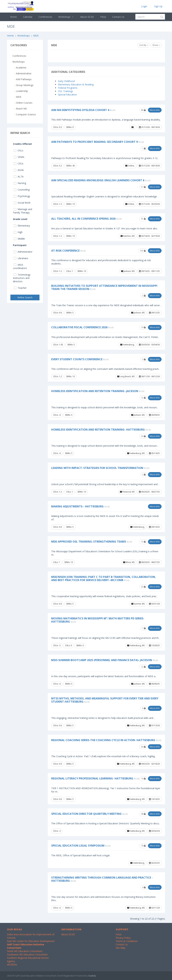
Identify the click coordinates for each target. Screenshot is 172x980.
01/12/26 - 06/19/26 (149, 127)
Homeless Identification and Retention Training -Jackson (95, 391)
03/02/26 (154, 831)
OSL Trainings (66, 91)
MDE (36, 36)
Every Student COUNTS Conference (77, 359)
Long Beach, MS (126, 376)
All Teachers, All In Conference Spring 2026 (83, 219)
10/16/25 (154, 799)
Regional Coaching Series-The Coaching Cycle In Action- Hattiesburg (103, 740)
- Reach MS (20, 109)
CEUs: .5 (57, 645)
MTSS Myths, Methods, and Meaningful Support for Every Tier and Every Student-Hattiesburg (105, 700)
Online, (130, 166)
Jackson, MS (128, 271)
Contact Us (118, 17)
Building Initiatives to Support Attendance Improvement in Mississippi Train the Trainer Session (104, 287)
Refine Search (25, 297)
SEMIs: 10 (70, 204)
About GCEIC (87, 17)
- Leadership (20, 91)
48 (143, 814)
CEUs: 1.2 (57, 236)
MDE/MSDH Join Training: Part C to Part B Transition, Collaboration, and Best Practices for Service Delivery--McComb (104, 578)
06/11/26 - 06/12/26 (149, 376)
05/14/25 (154, 453)
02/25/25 (154, 863)
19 (143, 327)
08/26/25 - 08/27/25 (149, 562)
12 (143, 398)
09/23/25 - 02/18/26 (149, 764)
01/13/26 (154, 725)
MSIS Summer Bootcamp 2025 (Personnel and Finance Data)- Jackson (102, 660)
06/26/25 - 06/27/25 (149, 492)
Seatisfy (92, 976)
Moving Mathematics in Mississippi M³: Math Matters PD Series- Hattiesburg (98, 620)
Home (13, 17)
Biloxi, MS (129, 562)
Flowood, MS (127, 492)
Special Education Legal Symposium (78, 846)
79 (143, 846)
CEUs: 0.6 (57, 313)
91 (143, 219)
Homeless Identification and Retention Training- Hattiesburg (98, 430)
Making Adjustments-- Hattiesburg (77, 506)
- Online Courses (22, 103)
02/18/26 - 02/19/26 (149, 236)
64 (143, 747)
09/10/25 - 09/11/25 (149, 271)
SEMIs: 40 (70, 166)
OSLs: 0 (68, 645)
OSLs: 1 (70, 271)
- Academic (19, 68)
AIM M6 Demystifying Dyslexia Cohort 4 (80, 110)
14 (143, 778)
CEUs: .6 (57, 415)
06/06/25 (154, 684)
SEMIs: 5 (70, 313)
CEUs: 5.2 (57, 166)
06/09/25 (154, 415)
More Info (155, 110)
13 (143, 542)
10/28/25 (154, 645)
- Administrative (22, 73)
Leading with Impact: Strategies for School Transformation (97, 468)
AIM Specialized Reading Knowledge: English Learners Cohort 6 (98, 180)
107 (143, 251)
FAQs (103, 17)
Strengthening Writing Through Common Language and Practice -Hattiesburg (102, 879)
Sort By (144, 45)
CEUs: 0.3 (57, 127)
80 (143, 110)
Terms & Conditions (127, 941)
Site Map (121, 948)
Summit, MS (138, 604)
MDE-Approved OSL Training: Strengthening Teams (89, 542)
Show (156, 45)
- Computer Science (24, 114)
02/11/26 (154, 908)
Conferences (45, 17)
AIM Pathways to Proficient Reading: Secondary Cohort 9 (94, 142)
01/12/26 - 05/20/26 (149, 204)
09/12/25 (154, 313)
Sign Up (158, 6)
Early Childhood (66, 81)
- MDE (17, 97)
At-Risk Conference (65, 251)
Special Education (67, 95)
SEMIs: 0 (70, 127)
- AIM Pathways (22, 79)
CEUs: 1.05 (58, 345)
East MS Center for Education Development (31, 941)
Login (144, 6)
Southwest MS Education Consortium (27, 954)
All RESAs (12, 965)
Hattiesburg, (127, 345)
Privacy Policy (123, 938)
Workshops (66, 17)
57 (143, 187)
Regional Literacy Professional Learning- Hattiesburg (92, 778)
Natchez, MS (128, 236)
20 (143, 436)
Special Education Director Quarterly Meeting (86, 814)
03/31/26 (154, 604)
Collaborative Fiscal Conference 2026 (79, 327)
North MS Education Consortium (25, 951)
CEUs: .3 (57, 831)
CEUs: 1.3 (57, 204)
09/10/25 (154, 527)
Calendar (28, 17)
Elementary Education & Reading (76, 84)
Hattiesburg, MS (136, 453)
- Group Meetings (23, 85)
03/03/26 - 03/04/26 (149, 345)
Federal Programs (68, 88)
